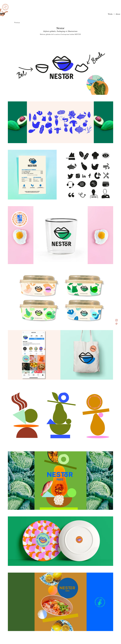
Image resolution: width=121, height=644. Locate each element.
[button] (114, 14)
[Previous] (18, 23)
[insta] (116, 320)
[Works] (110, 14)
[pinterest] (116, 324)
